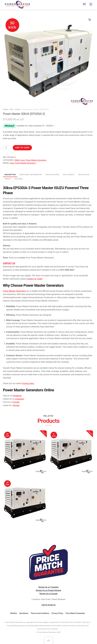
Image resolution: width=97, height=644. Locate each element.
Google (16, 402)
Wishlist (14, 613)
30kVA (18, 110)
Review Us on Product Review (48, 590)
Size (11, 110)
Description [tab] (10, 175)
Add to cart (22, 148)
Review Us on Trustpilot (49, 587)
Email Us (52, 605)
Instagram (20, 399)
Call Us (45, 605)
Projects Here (28, 383)
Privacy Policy (57, 613)
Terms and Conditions (40, 613)
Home (5, 110)
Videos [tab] (8, 179)
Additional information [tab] (31, 175)
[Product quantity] (7, 148)
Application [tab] (84, 175)
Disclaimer (24, 613)
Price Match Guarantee (75, 613)
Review (16, 405)
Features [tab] (19, 179)
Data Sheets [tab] (69, 175)
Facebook (17, 396)
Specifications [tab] (52, 175)
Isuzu (23, 160)
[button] (90, 20)
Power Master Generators (36, 160)
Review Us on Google (49, 594)
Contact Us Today (34, 279)
